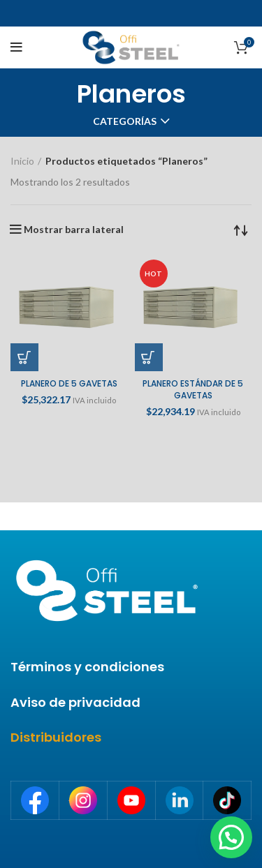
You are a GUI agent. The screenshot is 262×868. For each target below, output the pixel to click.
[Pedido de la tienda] (241, 230)
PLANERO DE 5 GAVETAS (69, 383)
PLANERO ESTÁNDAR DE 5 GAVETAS (193, 389)
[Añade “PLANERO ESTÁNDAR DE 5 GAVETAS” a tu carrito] (149, 357)
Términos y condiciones (87, 667)
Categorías (125, 121)
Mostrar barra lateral (74, 230)
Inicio (22, 161)
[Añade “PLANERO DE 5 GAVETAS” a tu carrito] (24, 357)
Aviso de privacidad (75, 702)
